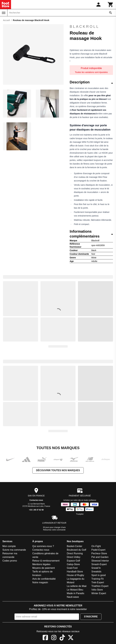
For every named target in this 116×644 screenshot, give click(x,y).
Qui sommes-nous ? (43, 546)
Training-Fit (97, 579)
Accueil (6, 20)
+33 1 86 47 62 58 (36, 510)
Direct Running (75, 553)
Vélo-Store (97, 590)
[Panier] (111, 5)
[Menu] (4, 13)
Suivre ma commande (14, 550)
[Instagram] (54, 638)
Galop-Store (73, 564)
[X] (71, 638)
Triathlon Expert (100, 586)
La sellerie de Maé (77, 586)
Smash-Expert (99, 564)
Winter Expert (99, 593)
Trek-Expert (98, 582)
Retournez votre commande (54, 530)
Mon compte (9, 546)
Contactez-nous (36, 500)
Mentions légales (41, 564)
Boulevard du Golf (76, 550)
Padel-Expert (98, 550)
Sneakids (96, 572)
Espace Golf (73, 561)
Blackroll (84, 27)
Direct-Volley (74, 557)
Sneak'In (96, 568)
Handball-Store (75, 572)
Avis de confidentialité (44, 579)
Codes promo (10, 561)
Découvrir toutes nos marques (58, 470)
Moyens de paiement (44, 568)
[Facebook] (45, 638)
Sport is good (98, 575)
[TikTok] (62, 638)
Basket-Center (74, 546)
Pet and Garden (100, 557)
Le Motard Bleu (75, 590)
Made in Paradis (76, 593)
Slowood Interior (100, 561)
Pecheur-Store (99, 553)
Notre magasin (40, 582)
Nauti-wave (73, 597)
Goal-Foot (72, 568)
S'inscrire (91, 617)
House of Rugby (75, 575)
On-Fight (96, 546)
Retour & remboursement (46, 561)
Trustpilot (80, 514)
